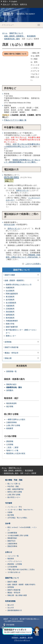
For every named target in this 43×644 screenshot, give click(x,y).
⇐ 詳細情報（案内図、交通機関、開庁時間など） (22, 116)
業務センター (11, 336)
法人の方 (11, 608)
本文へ (5, 1)
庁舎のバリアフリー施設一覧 (15, 120)
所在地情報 (9, 625)
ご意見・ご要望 (12, 447)
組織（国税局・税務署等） (15, 36)
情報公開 (8, 358)
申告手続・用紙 (13, 486)
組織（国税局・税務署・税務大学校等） (22, 585)
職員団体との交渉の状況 (16, 453)
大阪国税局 (10, 306)
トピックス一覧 (13, 556)
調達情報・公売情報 (15, 564)
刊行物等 (9, 503)
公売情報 (10, 444)
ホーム (5, 33)
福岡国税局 (10, 315)
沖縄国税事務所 (12, 321)
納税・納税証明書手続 (15, 489)
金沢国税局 (10, 300)
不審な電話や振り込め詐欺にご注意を (21, 570)
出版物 (10, 512)
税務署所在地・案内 (12, 39)
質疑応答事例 (12, 546)
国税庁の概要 (10, 275)
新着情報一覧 (11, 371)
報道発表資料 (11, 403)
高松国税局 (10, 312)
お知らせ (9, 552)
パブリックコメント (15, 561)
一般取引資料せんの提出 (16, 419)
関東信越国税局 (12, 294)
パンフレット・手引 (15, 507)
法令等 (8, 524)
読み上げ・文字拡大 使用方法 (15, 4)
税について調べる (14, 484)
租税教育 (10, 428)
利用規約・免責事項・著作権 (22, 638)
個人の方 (11, 605)
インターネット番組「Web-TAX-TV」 (21, 510)
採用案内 (10, 390)
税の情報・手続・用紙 (14, 480)
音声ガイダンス (22, 190)
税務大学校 (10, 324)
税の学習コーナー (14, 497)
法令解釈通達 (12, 533)
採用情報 (8, 342)
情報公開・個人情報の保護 (17, 595)
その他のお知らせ (14, 572)
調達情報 (10, 441)
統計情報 (10, 406)
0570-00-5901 (12, 177)
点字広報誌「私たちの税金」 (18, 518)
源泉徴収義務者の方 (15, 610)
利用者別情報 (10, 601)
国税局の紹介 (11, 384)
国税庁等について (16, 33)
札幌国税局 (10, 288)
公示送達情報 (12, 567)
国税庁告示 (11, 541)
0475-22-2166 (9, 224)
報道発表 (11, 559)
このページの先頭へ (33, 264)
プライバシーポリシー (22, 640)
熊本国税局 (10, 318)
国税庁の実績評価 (11, 347)
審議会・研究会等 (11, 353)
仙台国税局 (10, 291)
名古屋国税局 (11, 303)
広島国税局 (10, 309)
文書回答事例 (11, 422)
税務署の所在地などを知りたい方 (19, 285)
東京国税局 (31, 36)
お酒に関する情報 (13, 425)
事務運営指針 (12, 538)
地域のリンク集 (12, 450)
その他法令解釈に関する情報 (18, 536)
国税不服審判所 (12, 327)
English (14, 1)
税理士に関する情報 (15, 492)
